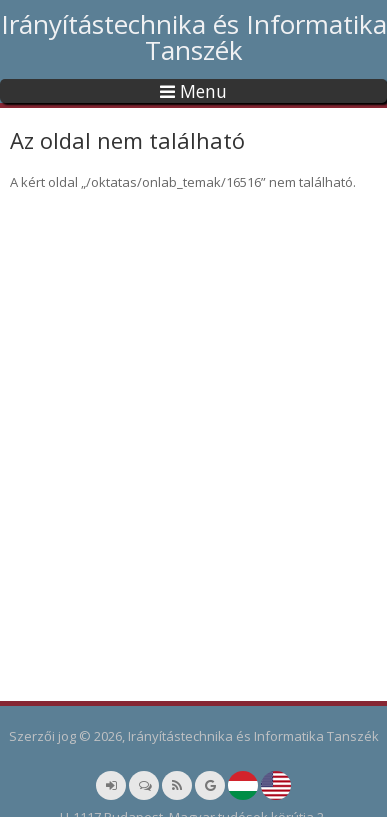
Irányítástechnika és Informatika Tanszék (194, 37)
